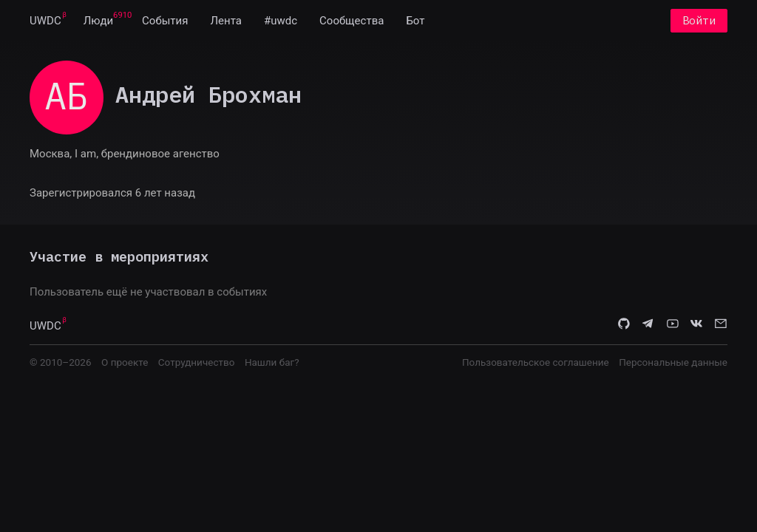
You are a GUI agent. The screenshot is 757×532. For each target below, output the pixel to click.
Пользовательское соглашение (536, 362)
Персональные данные (673, 362)
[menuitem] (45, 21)
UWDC (45, 21)
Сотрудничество (197, 362)
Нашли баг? (272, 362)
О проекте (125, 362)
